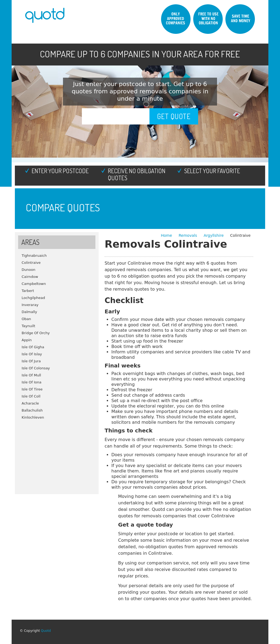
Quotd (46, 631)
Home (167, 235)
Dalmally (29, 312)
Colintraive (31, 263)
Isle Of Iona (31, 382)
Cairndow (30, 277)
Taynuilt (28, 326)
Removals (188, 235)
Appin (27, 340)
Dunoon (29, 270)
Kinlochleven (33, 417)
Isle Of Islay (32, 354)
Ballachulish (32, 410)
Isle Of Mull (31, 375)
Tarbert (28, 291)
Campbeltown (34, 284)
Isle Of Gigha (33, 347)
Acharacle (30, 403)
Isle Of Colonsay (36, 368)
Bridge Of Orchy (36, 333)
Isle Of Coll (31, 396)
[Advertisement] (57, 455)
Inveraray (30, 305)
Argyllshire (214, 235)
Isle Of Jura (31, 361)
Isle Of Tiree (32, 389)
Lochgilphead (33, 298)
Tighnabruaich (34, 256)
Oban (26, 319)
